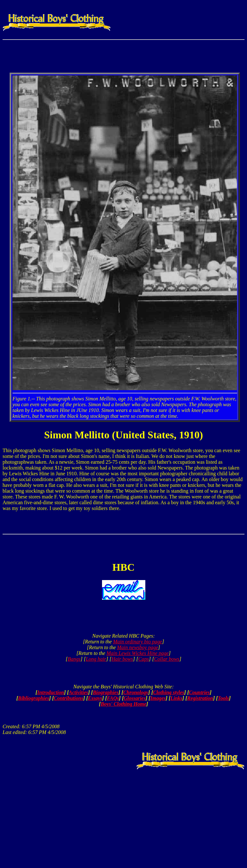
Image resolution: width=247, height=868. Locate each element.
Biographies (106, 692)
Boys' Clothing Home (123, 704)
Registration (200, 698)
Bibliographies (34, 698)
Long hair (96, 659)
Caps (144, 659)
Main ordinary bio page (137, 642)
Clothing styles (169, 692)
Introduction (51, 692)
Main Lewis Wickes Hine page (138, 653)
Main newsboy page (138, 647)
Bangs (74, 659)
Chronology (136, 692)
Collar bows (167, 659)
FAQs (113, 698)
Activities (78, 692)
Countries (199, 692)
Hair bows (122, 659)
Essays (95, 698)
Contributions (69, 698)
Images (158, 698)
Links (176, 698)
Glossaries (134, 698)
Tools (223, 698)
